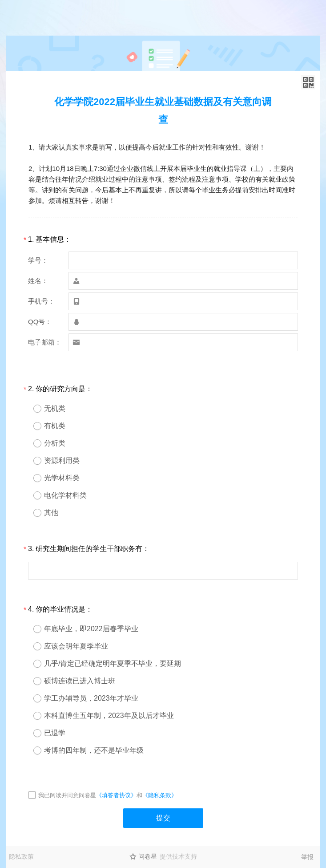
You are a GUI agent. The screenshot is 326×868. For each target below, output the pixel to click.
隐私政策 (21, 856)
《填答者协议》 (116, 795)
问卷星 (148, 856)
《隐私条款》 (160, 795)
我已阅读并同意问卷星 (67, 795)
